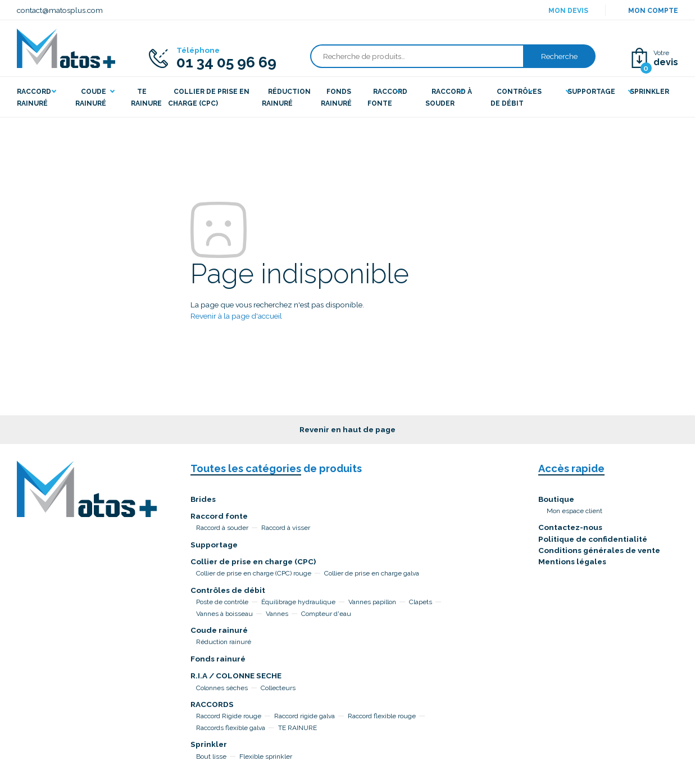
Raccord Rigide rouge (229, 716)
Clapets (421, 602)
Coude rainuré (219, 630)
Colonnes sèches (222, 688)
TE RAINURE (297, 728)
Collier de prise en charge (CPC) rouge (254, 573)
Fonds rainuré (218, 659)
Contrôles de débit (228, 590)
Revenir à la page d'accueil (236, 316)
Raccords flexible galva (231, 728)
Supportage (214, 545)
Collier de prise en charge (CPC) (253, 561)
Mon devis (568, 11)
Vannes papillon (372, 602)
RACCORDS (212, 704)
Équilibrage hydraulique (298, 602)
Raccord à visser (286, 528)
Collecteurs (278, 688)
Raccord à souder (222, 528)
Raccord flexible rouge (382, 716)
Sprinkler (209, 744)
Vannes (277, 614)
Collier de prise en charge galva (372, 573)
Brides (203, 499)
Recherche (559, 56)
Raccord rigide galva (305, 716)
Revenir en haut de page (347, 429)
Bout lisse (211, 756)
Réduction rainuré (224, 642)
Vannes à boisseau (224, 614)
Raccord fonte (219, 516)
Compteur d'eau (326, 614)
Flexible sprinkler (266, 756)
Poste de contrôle (222, 602)
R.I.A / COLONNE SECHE (236, 676)
